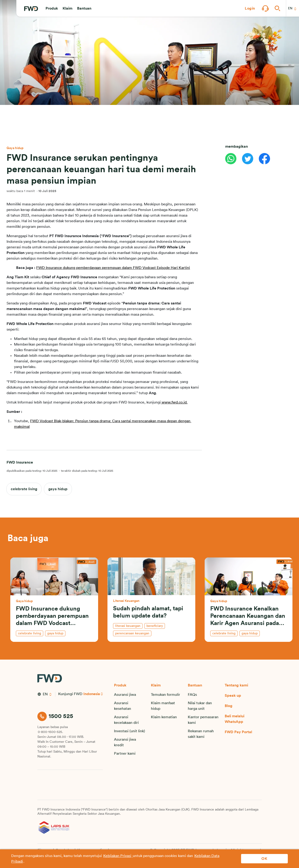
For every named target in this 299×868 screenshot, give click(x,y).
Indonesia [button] (92, 694)
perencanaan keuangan (132, 633)
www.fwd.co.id (174, 402)
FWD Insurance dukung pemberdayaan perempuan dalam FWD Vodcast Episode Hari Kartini (113, 268)
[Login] (250, 8)
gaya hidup (58, 489)
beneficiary (155, 626)
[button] (52, 8)
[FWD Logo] (31, 9)
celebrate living (24, 489)
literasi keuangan (128, 626)
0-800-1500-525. (50, 732)
